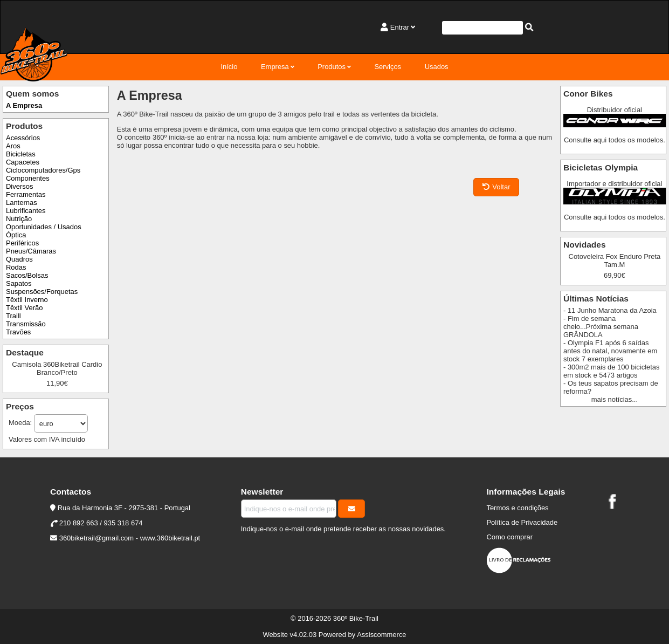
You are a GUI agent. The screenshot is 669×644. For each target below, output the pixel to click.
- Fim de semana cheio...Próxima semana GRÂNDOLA (601, 327)
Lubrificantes (26, 211)
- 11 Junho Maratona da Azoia (610, 310)
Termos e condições (517, 508)
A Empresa (24, 105)
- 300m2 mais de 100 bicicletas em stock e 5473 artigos (612, 371)
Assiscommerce (381, 635)
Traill (13, 316)
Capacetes (23, 162)
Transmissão (26, 324)
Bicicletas (21, 154)
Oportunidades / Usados (44, 227)
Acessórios (23, 138)
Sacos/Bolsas (27, 275)
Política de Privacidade (522, 522)
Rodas (16, 267)
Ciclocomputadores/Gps (43, 170)
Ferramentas (26, 194)
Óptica (16, 235)
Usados (437, 67)
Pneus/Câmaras (31, 251)
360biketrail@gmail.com (96, 538)
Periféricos (22, 243)
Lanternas (22, 203)
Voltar (496, 187)
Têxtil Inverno (27, 300)
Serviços (388, 67)
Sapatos (19, 283)
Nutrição (19, 219)
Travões (18, 332)
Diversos (19, 186)
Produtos (332, 67)
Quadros (19, 259)
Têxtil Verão (24, 308)
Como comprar (509, 537)
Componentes (28, 178)
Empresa (275, 67)
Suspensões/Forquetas (42, 292)
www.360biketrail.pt (170, 538)
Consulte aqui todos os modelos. (615, 140)
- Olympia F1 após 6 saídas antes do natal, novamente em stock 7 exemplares (610, 351)
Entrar (400, 27)
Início (229, 67)
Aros (13, 146)
